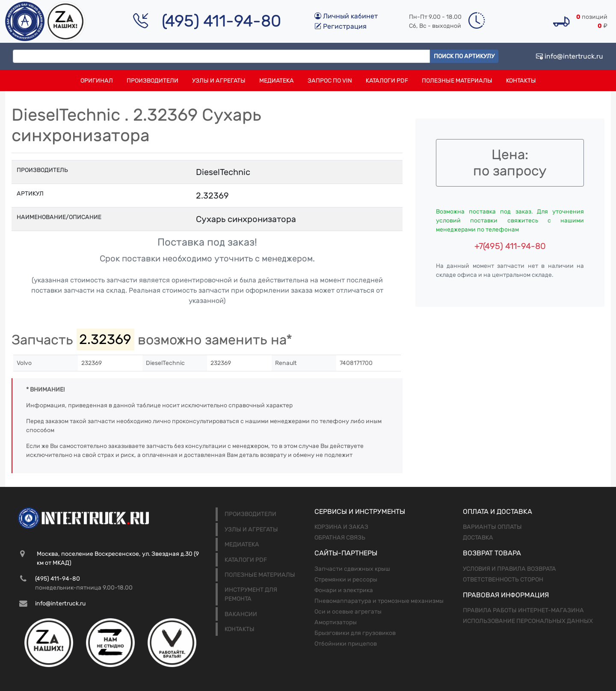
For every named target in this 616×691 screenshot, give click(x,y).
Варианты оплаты (492, 527)
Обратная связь (340, 538)
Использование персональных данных (528, 621)
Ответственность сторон (503, 580)
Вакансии (241, 614)
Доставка (478, 538)
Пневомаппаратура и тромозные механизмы (379, 601)
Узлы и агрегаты (219, 81)
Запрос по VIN (330, 81)
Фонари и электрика (344, 590)
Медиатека (277, 81)
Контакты (521, 81)
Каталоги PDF (387, 81)
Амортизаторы (336, 622)
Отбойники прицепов (346, 644)
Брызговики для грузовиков (355, 633)
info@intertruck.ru (570, 56)
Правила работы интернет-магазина (523, 610)
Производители (153, 81)
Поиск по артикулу (464, 56)
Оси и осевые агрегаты (348, 612)
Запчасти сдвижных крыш (352, 569)
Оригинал (97, 81)
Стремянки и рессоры (346, 580)
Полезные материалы (457, 81)
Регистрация (341, 26)
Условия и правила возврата (509, 569)
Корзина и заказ (341, 527)
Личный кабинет (346, 16)
